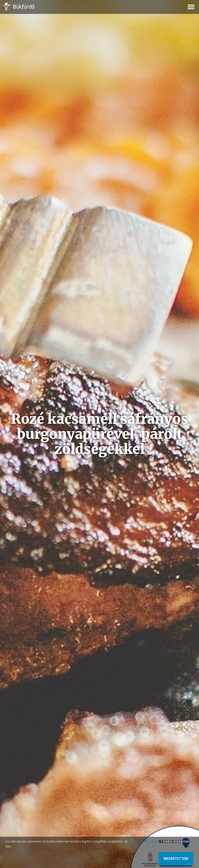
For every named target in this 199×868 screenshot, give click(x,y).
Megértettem (176, 859)
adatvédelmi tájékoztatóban (145, 841)
